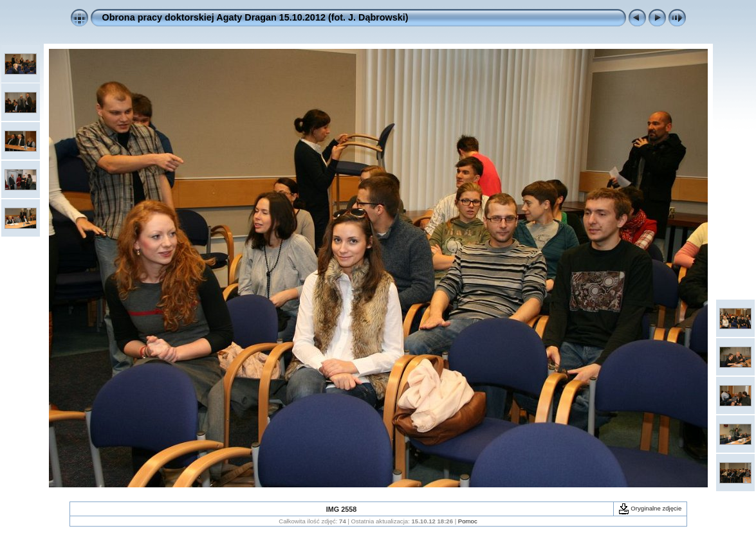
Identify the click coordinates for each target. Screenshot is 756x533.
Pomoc (468, 521)
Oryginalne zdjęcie (650, 508)
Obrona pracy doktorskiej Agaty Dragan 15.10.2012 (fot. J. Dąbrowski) (255, 17)
